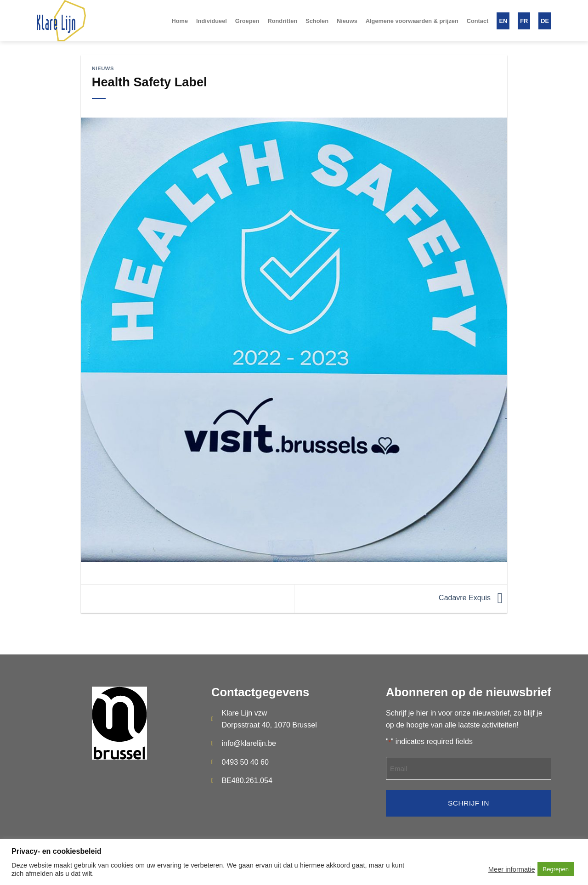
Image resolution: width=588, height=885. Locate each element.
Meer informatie (512, 869)
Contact (478, 21)
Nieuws (347, 21)
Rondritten (282, 21)
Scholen (317, 21)
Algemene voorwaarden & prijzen (412, 21)
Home (180, 21)
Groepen (247, 21)
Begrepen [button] (556, 869)
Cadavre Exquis (473, 598)
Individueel (212, 21)
